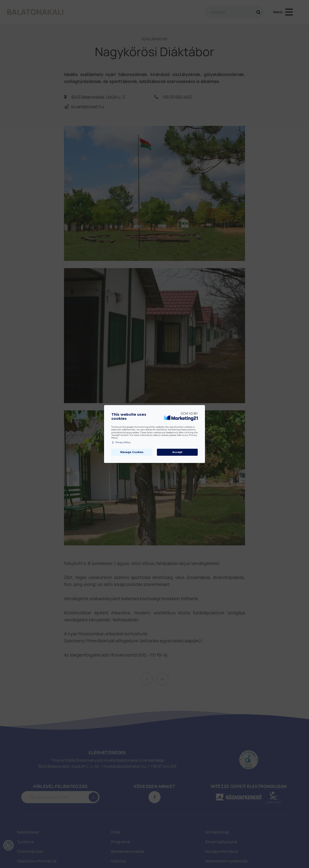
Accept (177, 452)
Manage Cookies (132, 452)
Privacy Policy (121, 443)
